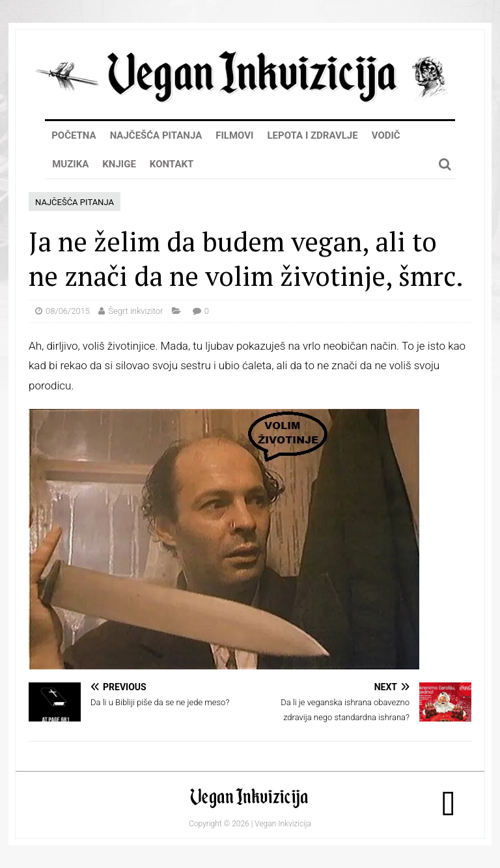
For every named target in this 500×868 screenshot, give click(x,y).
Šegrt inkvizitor (135, 311)
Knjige (119, 164)
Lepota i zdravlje (312, 135)
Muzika (70, 164)
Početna (74, 135)
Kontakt (172, 164)
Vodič (386, 135)
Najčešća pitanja (156, 135)
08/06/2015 (68, 311)
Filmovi (234, 135)
